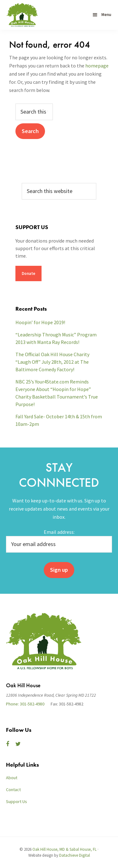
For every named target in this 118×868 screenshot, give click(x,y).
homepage (97, 66)
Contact (13, 790)
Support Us (17, 801)
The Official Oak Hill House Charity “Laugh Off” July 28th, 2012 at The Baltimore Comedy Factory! (52, 362)
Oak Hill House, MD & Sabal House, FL (65, 849)
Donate (28, 273)
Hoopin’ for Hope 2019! (40, 322)
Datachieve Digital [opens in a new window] (75, 855)
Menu (106, 15)
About (12, 778)
